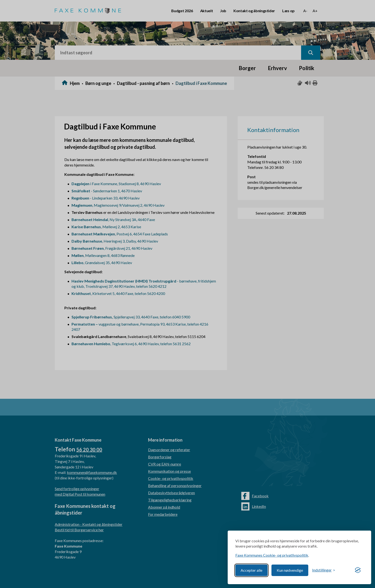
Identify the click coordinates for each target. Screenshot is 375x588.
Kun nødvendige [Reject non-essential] (290, 570)
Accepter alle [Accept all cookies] (251, 570)
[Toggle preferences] (324, 570)
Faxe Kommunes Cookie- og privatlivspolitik (272, 555)
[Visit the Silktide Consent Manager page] (358, 570)
